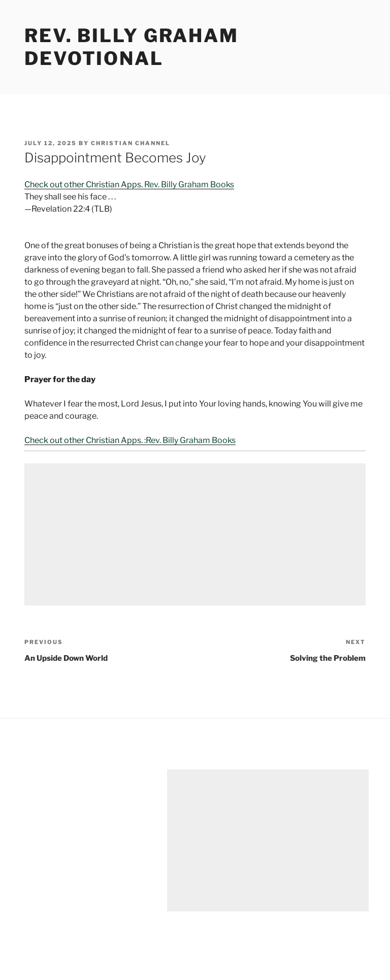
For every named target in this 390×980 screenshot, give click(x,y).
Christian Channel (131, 143)
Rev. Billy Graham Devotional (132, 47)
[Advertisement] (195, 534)
